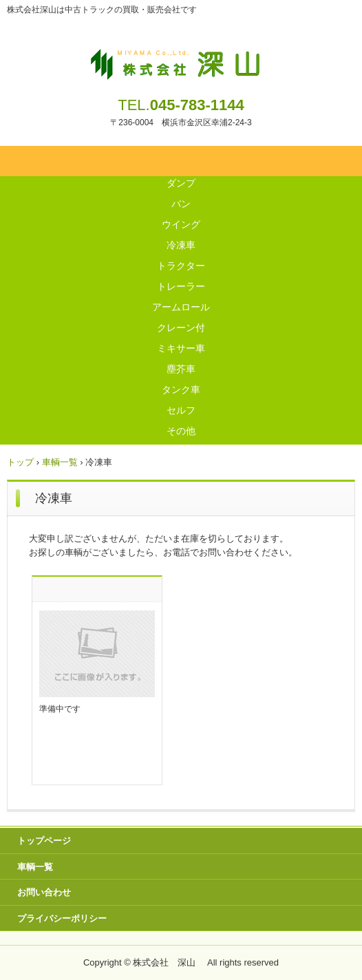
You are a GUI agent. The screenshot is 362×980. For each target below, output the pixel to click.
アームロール (181, 307)
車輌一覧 (35, 867)
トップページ (44, 841)
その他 (181, 431)
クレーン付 (181, 328)
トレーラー (181, 286)
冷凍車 (181, 245)
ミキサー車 (181, 348)
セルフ (181, 410)
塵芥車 (181, 369)
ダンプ (181, 183)
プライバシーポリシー (62, 918)
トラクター (181, 266)
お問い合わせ (44, 892)
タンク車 (181, 390)
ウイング (181, 224)
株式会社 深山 (181, 61)
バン (181, 204)
